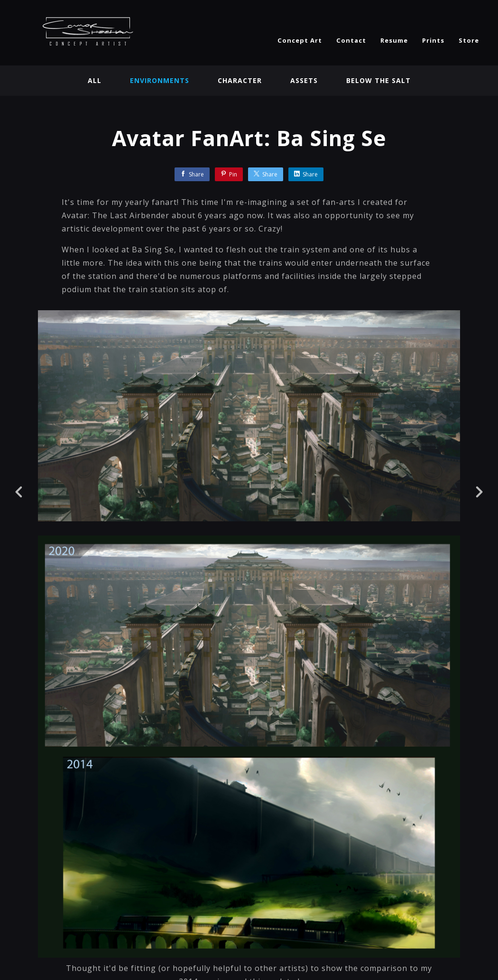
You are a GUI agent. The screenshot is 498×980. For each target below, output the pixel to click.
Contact (351, 40)
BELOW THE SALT (378, 80)
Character (240, 80)
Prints (433, 40)
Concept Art (300, 40)
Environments (160, 80)
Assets (304, 80)
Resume (394, 40)
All (95, 80)
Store (469, 40)
